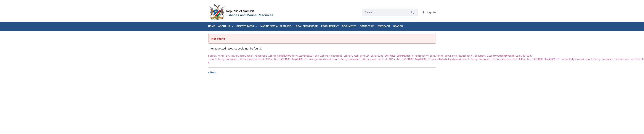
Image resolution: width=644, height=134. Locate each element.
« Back (212, 72)
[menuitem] (213, 25)
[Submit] (412, 12)
